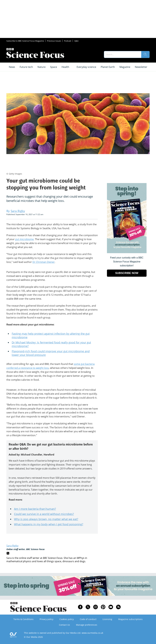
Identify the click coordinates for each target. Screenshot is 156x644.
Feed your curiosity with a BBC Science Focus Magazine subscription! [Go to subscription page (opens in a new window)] (127, 262)
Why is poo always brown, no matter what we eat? (46, 519)
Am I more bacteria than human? (35, 509)
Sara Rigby (12, 546)
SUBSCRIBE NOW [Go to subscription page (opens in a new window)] (127, 273)
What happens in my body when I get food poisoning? (49, 524)
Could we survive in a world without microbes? (44, 514)
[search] (145, 54)
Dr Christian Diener (44, 262)
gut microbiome (24, 239)
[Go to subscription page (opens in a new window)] (127, 252)
